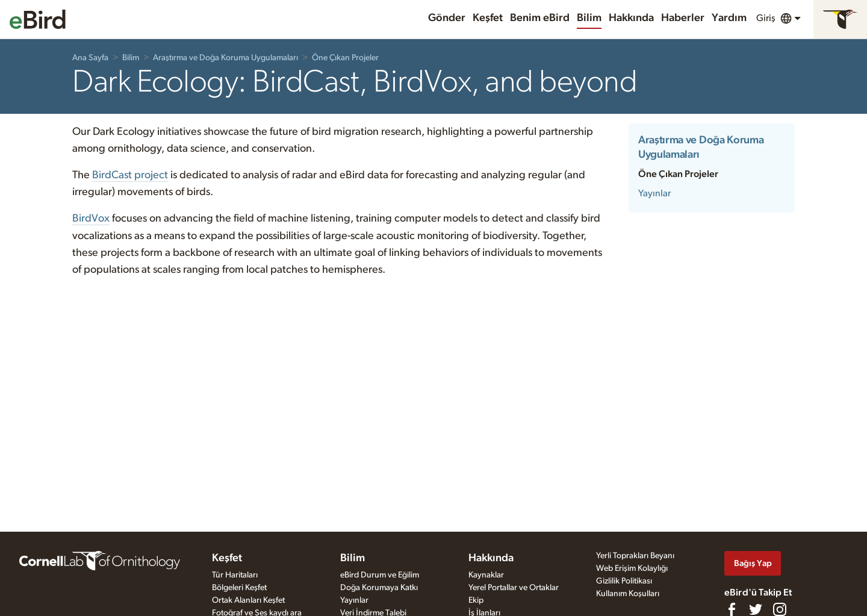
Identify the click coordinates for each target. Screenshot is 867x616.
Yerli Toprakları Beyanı (635, 556)
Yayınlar (654, 193)
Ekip (476, 600)
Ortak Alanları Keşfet (248, 600)
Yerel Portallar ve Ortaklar (514, 588)
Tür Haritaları (235, 575)
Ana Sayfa (90, 58)
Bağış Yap (753, 563)
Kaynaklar (486, 575)
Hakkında (631, 18)
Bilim (589, 18)
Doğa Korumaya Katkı (379, 588)
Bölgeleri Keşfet (239, 588)
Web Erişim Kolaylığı (632, 568)
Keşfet (488, 18)
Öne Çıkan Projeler (345, 58)
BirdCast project (130, 175)
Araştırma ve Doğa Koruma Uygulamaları (225, 58)
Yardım (729, 18)
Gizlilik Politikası (624, 581)
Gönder (447, 18)
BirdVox (91, 219)
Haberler (683, 18)
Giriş (766, 18)
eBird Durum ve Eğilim (380, 575)
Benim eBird (540, 18)
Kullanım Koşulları (628, 594)
